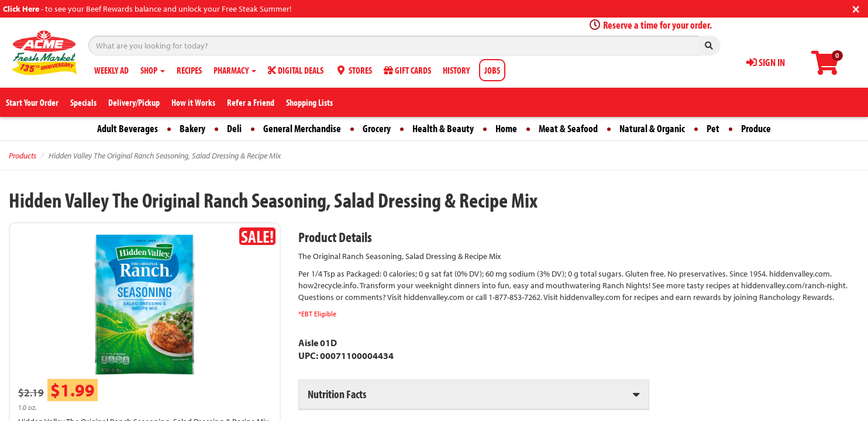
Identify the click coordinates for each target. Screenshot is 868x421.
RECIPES (189, 70)
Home (506, 128)
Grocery (377, 128)
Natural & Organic (652, 128)
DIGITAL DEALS (296, 70)
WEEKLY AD (111, 70)
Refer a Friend (251, 102)
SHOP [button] (153, 70)
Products (23, 156)
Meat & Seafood (568, 128)
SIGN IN (766, 62)
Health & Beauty (443, 128)
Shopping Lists (309, 102)
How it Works (193, 102)
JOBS (492, 70)
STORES (354, 70)
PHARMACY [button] (235, 70)
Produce (756, 128)
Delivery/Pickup (134, 102)
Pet (713, 128)
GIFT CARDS (407, 70)
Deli (234, 128)
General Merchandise (302, 128)
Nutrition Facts (337, 394)
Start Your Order (32, 102)
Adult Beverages (128, 128)
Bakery (192, 128)
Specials (83, 102)
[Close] (856, 8)
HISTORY (456, 70)
